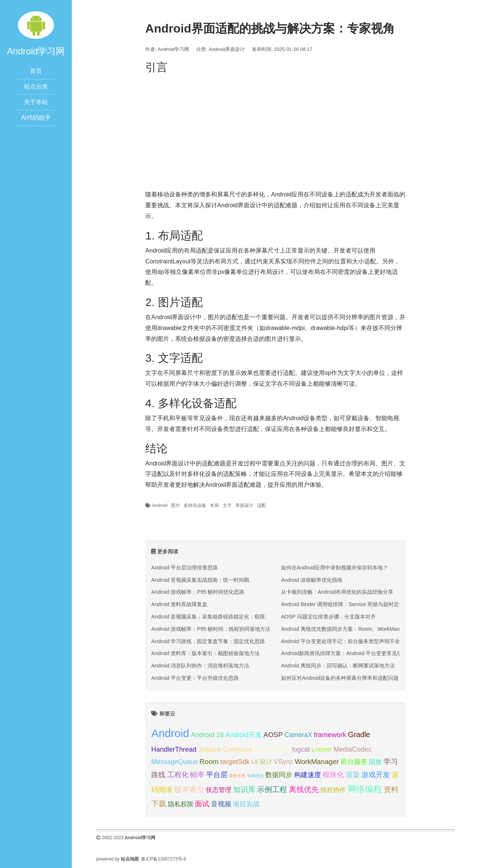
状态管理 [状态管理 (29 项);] (219, 790)
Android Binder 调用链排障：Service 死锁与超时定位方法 (348, 604)
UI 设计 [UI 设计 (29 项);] (262, 762)
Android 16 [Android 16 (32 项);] (208, 735)
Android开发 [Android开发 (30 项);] (244, 735)
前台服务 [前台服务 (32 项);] (354, 762)
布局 (214, 505)
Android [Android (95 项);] (170, 733)
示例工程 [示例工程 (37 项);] (272, 789)
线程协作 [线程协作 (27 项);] (333, 790)
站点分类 (36, 87)
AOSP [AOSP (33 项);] (273, 735)
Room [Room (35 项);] (209, 762)
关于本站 (36, 102)
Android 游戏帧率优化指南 (312, 580)
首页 (36, 71)
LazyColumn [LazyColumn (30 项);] (272, 749)
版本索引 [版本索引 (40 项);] (189, 789)
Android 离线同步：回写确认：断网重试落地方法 (338, 666)
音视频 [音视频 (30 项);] (221, 804)
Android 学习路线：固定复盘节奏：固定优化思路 (208, 641)
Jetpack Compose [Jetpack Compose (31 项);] (225, 749)
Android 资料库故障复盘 (179, 604)
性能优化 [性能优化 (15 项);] (256, 776)
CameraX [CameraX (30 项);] (298, 735)
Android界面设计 (227, 49)
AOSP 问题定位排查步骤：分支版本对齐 (328, 617)
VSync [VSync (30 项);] (283, 762)
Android (160, 505)
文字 (227, 505)
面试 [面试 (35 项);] (202, 804)
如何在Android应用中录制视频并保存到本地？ (335, 568)
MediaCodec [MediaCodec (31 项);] (353, 749)
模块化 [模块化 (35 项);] (333, 775)
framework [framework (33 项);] (330, 735)
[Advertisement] (275, 129)
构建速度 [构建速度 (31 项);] (308, 775)
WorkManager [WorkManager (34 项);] (317, 762)
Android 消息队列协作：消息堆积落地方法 (200, 666)
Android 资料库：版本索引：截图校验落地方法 (205, 653)
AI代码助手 (36, 118)
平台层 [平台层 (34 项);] (217, 775)
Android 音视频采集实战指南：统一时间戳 (200, 580)
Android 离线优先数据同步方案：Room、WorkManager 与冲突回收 (359, 629)
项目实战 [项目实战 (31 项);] (246, 804)
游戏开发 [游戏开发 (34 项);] (376, 775)
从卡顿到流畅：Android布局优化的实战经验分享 (337, 592)
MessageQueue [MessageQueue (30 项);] (174, 762)
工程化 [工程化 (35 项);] (178, 775)
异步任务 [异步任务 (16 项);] (237, 776)
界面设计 (244, 505)
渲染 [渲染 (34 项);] (353, 775)
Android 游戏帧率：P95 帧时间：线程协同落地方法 (211, 629)
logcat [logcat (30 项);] (301, 749)
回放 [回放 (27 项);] (375, 762)
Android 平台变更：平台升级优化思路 (195, 678)
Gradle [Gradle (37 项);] (359, 734)
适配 (262, 505)
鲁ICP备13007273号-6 (164, 859)
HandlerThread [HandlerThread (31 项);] (174, 749)
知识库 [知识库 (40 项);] (244, 789)
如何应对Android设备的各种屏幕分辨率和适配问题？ (342, 678)
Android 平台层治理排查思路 (184, 568)
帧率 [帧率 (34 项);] (197, 775)
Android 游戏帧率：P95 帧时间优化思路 (198, 592)
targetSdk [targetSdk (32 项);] (235, 762)
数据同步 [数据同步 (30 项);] (279, 775)
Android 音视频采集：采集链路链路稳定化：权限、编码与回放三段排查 (234, 617)
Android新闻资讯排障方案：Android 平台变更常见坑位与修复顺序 (357, 653)
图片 (176, 505)
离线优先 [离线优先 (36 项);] (304, 789)
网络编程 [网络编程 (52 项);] (365, 789)
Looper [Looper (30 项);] (322, 749)
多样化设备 (195, 505)
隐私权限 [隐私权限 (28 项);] (181, 804)
